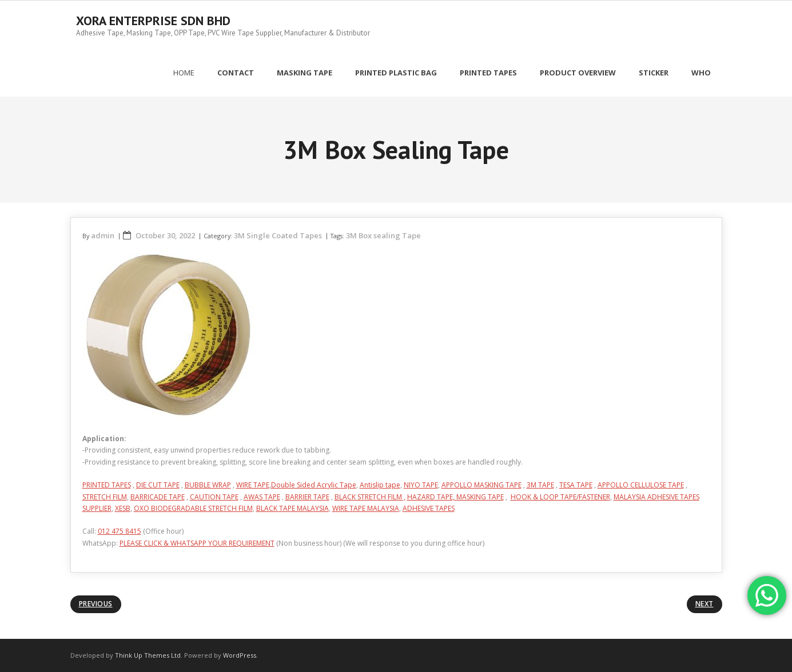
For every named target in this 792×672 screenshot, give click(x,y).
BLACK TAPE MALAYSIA (292, 508)
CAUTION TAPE (214, 497)
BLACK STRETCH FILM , (370, 497)
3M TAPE (540, 485)
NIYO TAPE (421, 485)
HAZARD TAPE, (432, 497)
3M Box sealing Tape (383, 235)
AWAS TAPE (262, 497)
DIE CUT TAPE (158, 485)
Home (184, 73)
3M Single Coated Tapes (278, 235)
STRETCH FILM (105, 497)
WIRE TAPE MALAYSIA (366, 508)
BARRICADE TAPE (158, 497)
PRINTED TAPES (107, 485)
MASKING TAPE (480, 497)
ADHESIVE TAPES (429, 508)
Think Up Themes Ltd (148, 655)
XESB (123, 508)
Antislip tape (380, 485)
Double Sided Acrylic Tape (314, 485)
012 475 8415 (120, 531)
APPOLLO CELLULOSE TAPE (641, 485)
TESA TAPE (576, 485)
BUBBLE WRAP (208, 485)
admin (103, 235)
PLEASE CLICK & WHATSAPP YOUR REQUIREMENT (197, 543)
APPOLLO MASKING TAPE (481, 485)
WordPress (240, 655)
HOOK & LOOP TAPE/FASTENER (560, 497)
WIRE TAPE (253, 485)
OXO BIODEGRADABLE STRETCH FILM (193, 508)
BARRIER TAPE (307, 497)
